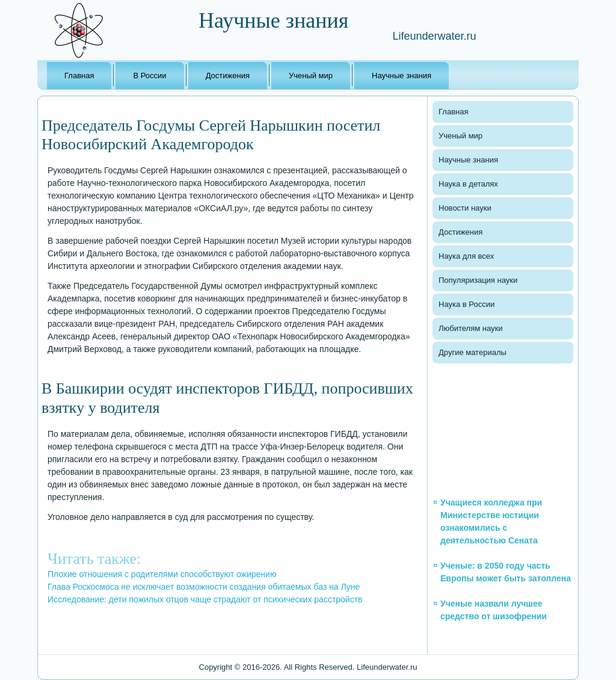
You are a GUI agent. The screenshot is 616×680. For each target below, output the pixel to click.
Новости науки (465, 208)
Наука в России (467, 304)
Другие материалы (473, 352)
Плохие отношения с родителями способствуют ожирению (162, 574)
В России (149, 76)
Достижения (228, 76)
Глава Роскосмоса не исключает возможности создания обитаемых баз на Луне (204, 587)
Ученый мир (311, 76)
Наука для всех (466, 256)
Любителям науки (470, 328)
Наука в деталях (468, 184)
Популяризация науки (478, 280)
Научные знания (402, 76)
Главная (79, 76)
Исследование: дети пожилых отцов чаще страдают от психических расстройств (205, 599)
